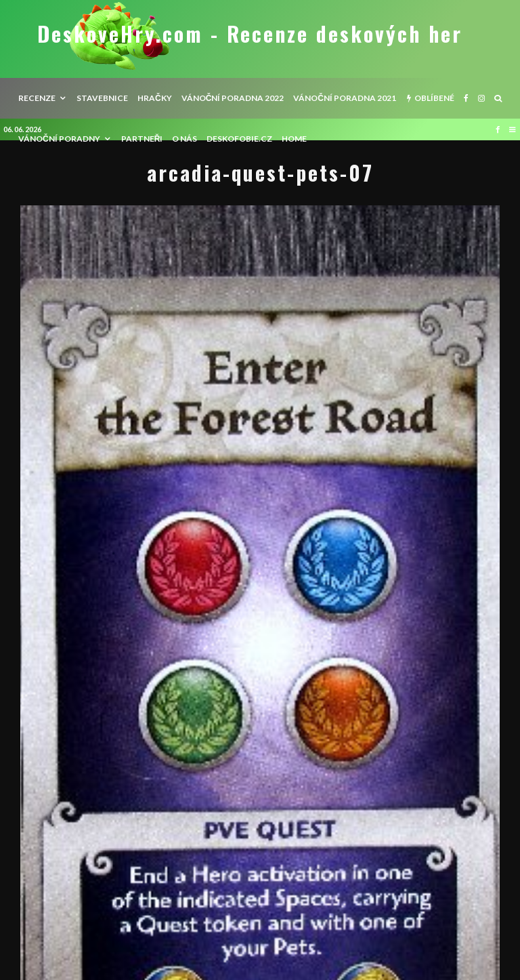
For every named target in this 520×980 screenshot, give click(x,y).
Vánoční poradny (59, 139)
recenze (37, 98)
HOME (294, 139)
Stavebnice (102, 98)
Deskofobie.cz (239, 139)
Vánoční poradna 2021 (345, 98)
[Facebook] (466, 98)
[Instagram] (481, 98)
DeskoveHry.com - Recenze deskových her (250, 34)
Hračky (155, 98)
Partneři (142, 139)
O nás (185, 139)
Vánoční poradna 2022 (233, 98)
